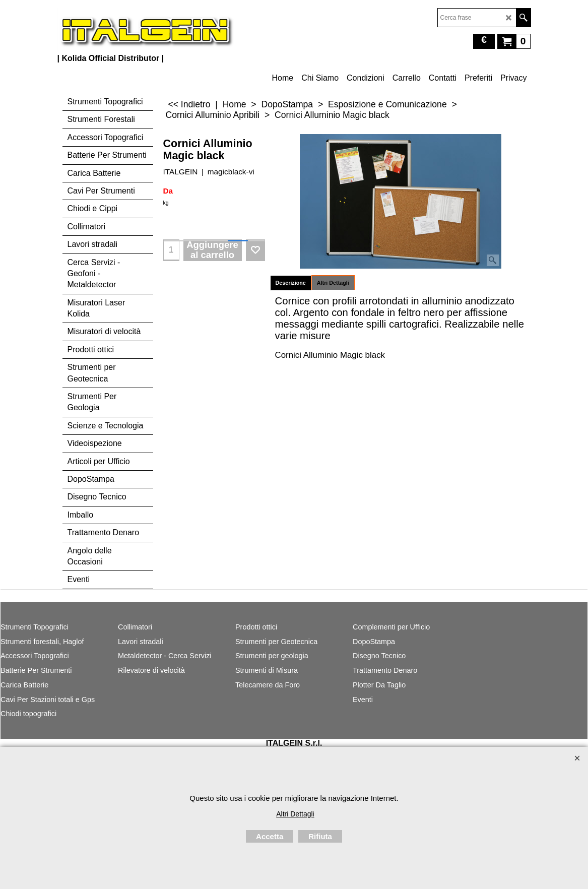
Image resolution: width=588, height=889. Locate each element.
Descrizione (291, 283)
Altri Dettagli (333, 283)
